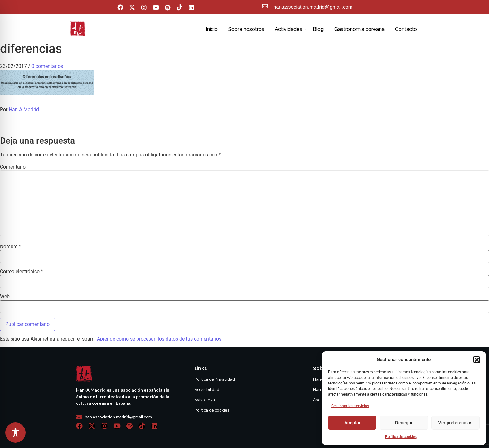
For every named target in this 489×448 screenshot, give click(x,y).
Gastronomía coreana (359, 29)
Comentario (13, 167)
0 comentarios (47, 66)
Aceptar (352, 423)
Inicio (212, 29)
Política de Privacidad (215, 379)
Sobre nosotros (246, 29)
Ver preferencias (455, 423)
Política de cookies (401, 437)
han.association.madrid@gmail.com (313, 7)
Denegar (404, 423)
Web (5, 297)
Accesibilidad (207, 389)
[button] (477, 360)
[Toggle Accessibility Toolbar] (15, 433)
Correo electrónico (22, 272)
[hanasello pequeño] (78, 28)
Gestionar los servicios (350, 406)
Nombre (10, 247)
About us (322, 400)
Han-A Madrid (24, 110)
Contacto (406, 29)
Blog (318, 29)
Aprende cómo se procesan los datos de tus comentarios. (160, 339)
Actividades (290, 29)
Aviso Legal (205, 400)
